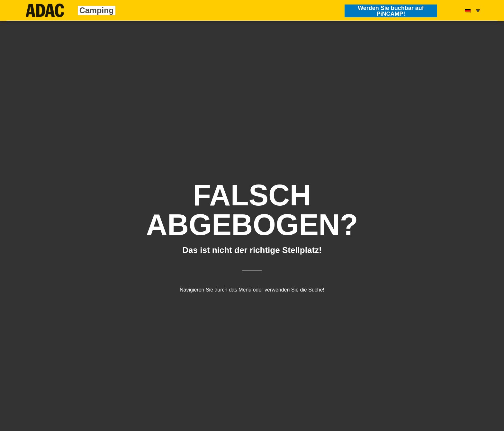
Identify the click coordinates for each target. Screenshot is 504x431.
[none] (473, 10)
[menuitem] (473, 10)
